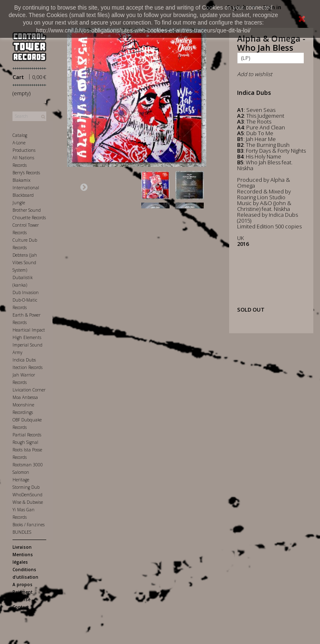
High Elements (27, 337)
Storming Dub (26, 487)
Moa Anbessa (25, 397)
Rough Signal (25, 442)
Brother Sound (27, 210)
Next (84, 187)
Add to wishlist (255, 74)
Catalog (20, 135)
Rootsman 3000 (28, 465)
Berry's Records (26, 173)
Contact (21, 607)
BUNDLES (22, 532)
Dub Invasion (26, 292)
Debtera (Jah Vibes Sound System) (25, 263)
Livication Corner (29, 390)
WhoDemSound (27, 495)
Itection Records (27, 367)
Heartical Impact (29, 330)
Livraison (22, 547)
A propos (22, 585)
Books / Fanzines (29, 525)
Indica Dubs (24, 360)
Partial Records (27, 435)
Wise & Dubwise (28, 502)
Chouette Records (29, 218)
